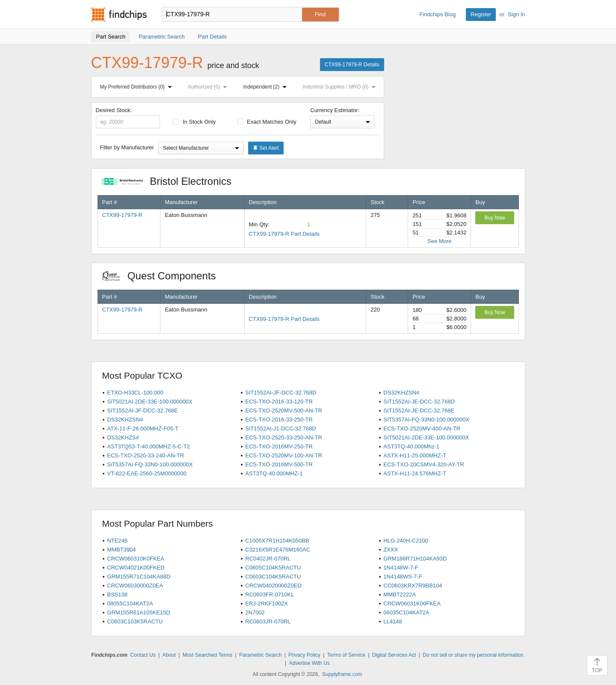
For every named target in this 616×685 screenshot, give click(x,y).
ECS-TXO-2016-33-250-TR (279, 420)
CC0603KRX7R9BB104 (413, 586)
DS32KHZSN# (401, 393)
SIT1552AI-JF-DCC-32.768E (142, 411)
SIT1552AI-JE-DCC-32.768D (419, 402)
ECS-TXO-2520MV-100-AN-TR (284, 455)
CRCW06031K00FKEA (412, 603)
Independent (267, 87)
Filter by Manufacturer (127, 147)
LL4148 (392, 621)
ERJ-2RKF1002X (267, 603)
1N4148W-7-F (401, 568)
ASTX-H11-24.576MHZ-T (415, 473)
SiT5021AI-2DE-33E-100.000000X (150, 402)
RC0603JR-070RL (268, 621)
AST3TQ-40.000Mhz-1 (411, 446)
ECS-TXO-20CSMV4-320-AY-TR (424, 464)
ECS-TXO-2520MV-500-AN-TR (284, 411)
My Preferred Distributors (138, 87)
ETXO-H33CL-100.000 (135, 393)
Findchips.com (119, 15)
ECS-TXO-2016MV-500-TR (279, 464)
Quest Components (163, 276)
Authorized (209, 87)
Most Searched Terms (208, 655)
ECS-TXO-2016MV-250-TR (279, 446)
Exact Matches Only (267, 122)
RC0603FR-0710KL (269, 595)
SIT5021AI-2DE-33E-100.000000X (426, 437)
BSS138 (117, 595)
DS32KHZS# (123, 437)
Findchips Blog (437, 14)
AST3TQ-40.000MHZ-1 (274, 473)
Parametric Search (260, 655)
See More (439, 241)
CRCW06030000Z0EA (135, 586)
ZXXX (391, 550)
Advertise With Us (309, 663)
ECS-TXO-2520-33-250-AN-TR (284, 437)
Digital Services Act (394, 655)
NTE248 (117, 541)
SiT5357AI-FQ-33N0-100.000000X (150, 464)
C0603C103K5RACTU (135, 621)
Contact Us (143, 655)
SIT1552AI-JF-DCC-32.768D (281, 393)
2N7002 (255, 612)
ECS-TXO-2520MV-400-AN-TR (422, 428)
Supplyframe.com (342, 674)
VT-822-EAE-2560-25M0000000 (147, 473)
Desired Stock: (128, 118)
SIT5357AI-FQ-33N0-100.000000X (426, 420)
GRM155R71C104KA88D (139, 577)
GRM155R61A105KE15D (138, 612)
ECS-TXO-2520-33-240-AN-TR (145, 455)
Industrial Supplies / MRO (341, 87)
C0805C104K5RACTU (273, 568)
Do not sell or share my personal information (473, 655)
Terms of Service (346, 655)
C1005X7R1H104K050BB (277, 541)
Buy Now (495, 218)
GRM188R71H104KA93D (415, 559)
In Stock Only (194, 122)
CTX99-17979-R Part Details (284, 234)
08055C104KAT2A (130, 603)
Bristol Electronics (171, 181)
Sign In (516, 14)
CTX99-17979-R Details (352, 65)
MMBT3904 (121, 550)
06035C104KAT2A (406, 612)
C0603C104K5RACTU (273, 577)
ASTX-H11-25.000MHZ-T (415, 455)
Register (481, 14)
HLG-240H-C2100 (406, 541)
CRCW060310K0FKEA (136, 559)
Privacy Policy (304, 655)
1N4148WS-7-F (403, 577)
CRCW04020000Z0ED (273, 586)
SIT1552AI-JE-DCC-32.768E (419, 411)
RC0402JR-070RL (268, 559)
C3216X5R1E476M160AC (278, 550)
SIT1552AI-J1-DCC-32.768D (280, 428)
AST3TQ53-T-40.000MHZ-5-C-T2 (148, 446)
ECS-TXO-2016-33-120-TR (279, 402)
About (169, 655)
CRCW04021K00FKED (136, 568)
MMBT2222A (400, 595)
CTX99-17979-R (123, 215)
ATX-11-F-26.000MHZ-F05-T (143, 428)
